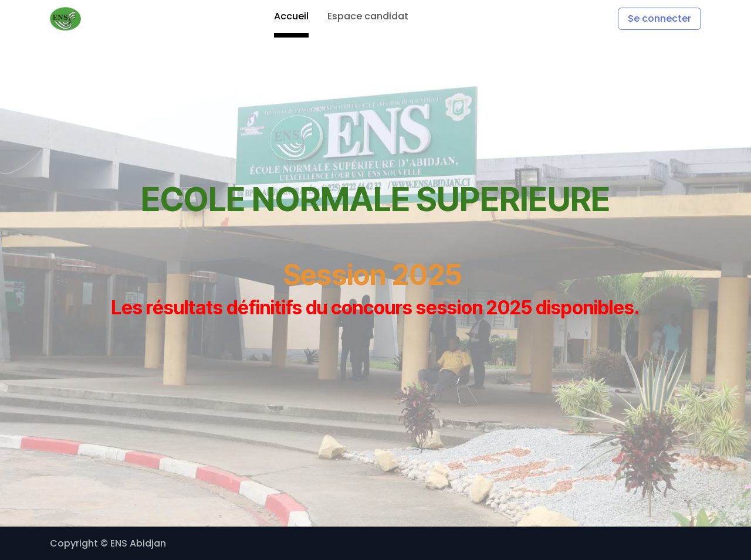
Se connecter (659, 18)
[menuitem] (291, 19)
